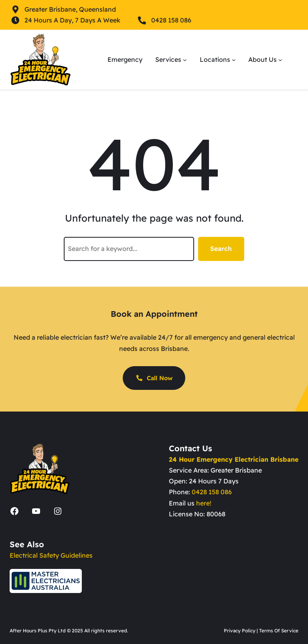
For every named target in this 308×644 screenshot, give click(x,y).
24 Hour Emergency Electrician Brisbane (234, 459)
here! (204, 503)
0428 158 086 (212, 492)
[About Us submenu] (280, 60)
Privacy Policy (240, 631)
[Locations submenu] (234, 60)
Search (221, 249)
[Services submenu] (185, 60)
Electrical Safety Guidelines (51, 555)
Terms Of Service (279, 631)
